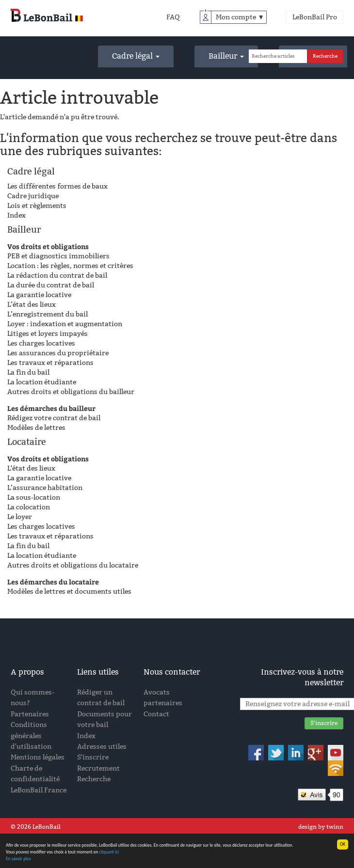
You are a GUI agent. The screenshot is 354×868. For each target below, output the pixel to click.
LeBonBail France (39, 790)
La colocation (29, 507)
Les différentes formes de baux (57, 186)
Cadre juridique (33, 196)
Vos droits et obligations (48, 246)
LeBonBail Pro (315, 17)
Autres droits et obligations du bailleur (71, 392)
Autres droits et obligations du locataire (73, 565)
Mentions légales (38, 757)
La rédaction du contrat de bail (57, 276)
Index (16, 215)
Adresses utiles (102, 747)
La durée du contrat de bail (51, 285)
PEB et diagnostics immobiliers (58, 256)
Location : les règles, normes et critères (70, 266)
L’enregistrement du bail (48, 314)
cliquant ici (111, 852)
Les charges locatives (41, 343)
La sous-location (34, 497)
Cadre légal (136, 56)
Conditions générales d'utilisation (31, 736)
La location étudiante (42, 382)
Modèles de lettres (36, 428)
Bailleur (226, 56)
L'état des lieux (31, 468)
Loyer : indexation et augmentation (65, 324)
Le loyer (20, 517)
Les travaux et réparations (50, 363)
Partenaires (30, 714)
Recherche (94, 779)
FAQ (173, 17)
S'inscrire (93, 757)
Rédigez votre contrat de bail (54, 418)
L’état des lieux (32, 305)
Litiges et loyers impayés (48, 334)
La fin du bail (28, 372)
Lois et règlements (37, 206)
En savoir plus (19, 859)
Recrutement (98, 768)
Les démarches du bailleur (51, 408)
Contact (156, 714)
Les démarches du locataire (53, 582)
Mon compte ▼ (240, 17)
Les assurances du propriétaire (58, 353)
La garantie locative (39, 295)
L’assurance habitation (45, 488)
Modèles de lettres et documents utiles (69, 592)
